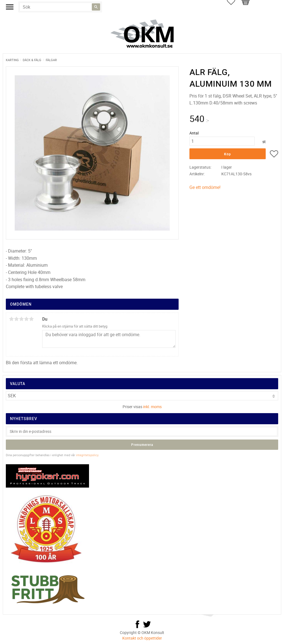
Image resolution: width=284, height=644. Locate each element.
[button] (274, 155)
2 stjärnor (16, 319)
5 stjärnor (31, 319)
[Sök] (96, 7)
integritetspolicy (87, 455)
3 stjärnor (21, 319)
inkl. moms (152, 407)
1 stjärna (11, 319)
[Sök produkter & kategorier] (60, 7)
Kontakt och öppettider (142, 638)
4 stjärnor (26, 319)
